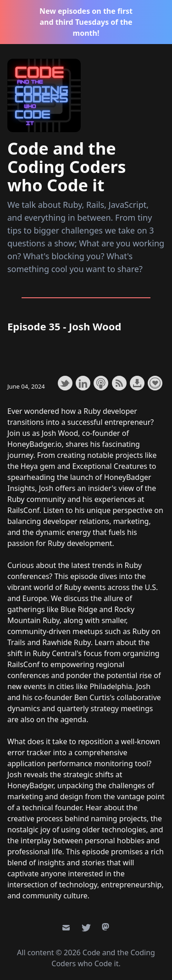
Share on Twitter (65, 383)
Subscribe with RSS (119, 383)
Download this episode (137, 383)
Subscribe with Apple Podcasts (101, 383)
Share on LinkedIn (83, 383)
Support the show (155, 383)
